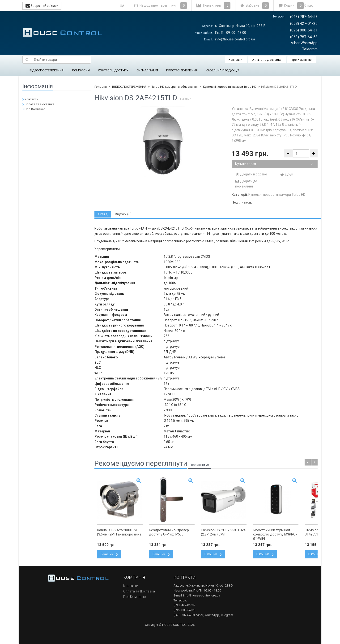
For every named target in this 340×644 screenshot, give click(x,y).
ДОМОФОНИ (81, 70)
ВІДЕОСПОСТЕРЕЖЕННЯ (47, 70)
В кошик (109, 554)
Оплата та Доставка (267, 60)
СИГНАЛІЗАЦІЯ (147, 70)
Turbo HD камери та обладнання (175, 87)
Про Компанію (301, 60)
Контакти (235, 60)
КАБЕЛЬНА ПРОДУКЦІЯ (223, 70)
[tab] (103, 214)
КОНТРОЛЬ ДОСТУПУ (113, 70)
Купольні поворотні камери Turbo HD (230, 87)
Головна (101, 87)
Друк (287, 174)
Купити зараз (274, 164)
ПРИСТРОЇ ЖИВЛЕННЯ (182, 70)
